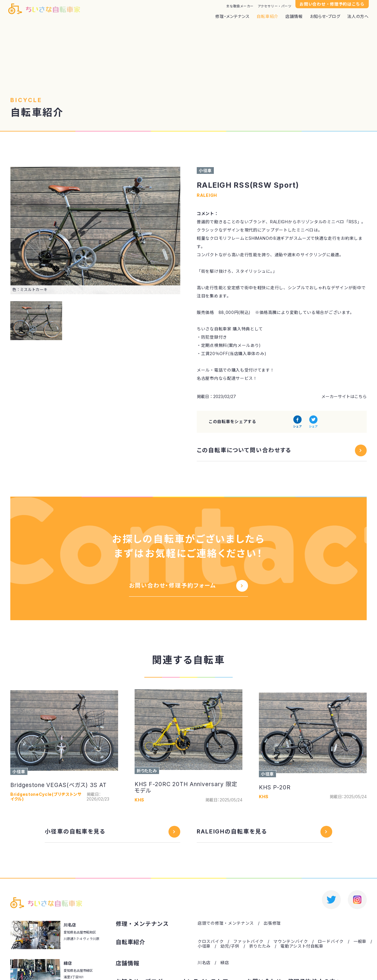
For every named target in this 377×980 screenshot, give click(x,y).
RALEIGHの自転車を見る (232, 832)
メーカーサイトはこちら (344, 396)
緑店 (225, 963)
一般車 (360, 941)
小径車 (204, 946)
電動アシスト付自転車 (302, 946)
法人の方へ (358, 16)
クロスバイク (211, 941)
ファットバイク (248, 941)
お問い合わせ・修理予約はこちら (332, 4)
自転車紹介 (267, 16)
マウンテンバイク (291, 941)
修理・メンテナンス (232, 16)
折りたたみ (260, 946)
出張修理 (272, 923)
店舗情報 (294, 16)
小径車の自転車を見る (75, 832)
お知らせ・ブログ (325, 16)
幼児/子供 (230, 946)
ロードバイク (331, 941)
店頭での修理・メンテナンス (226, 923)
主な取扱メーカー (240, 6)
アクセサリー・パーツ (275, 6)
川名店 (204, 963)
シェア (297, 426)
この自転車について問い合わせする (244, 450)
